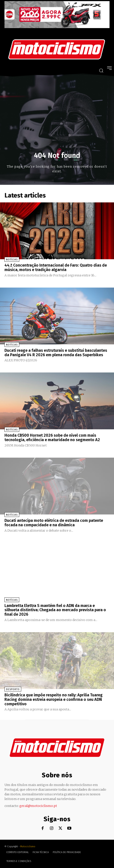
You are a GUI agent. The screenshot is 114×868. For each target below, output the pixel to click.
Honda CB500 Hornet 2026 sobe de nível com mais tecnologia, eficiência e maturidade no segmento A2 (52, 438)
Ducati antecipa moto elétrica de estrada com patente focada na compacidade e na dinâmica (54, 523)
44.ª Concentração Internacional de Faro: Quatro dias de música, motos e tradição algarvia (56, 267)
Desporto (13, 689)
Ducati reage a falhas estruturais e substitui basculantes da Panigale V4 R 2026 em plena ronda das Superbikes (56, 353)
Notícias (12, 260)
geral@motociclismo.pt (38, 806)
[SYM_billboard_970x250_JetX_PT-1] (57, 27)
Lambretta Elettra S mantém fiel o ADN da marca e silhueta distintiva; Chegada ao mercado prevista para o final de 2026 (55, 610)
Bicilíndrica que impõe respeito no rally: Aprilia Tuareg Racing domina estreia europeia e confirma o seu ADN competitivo (54, 699)
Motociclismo (28, 846)
